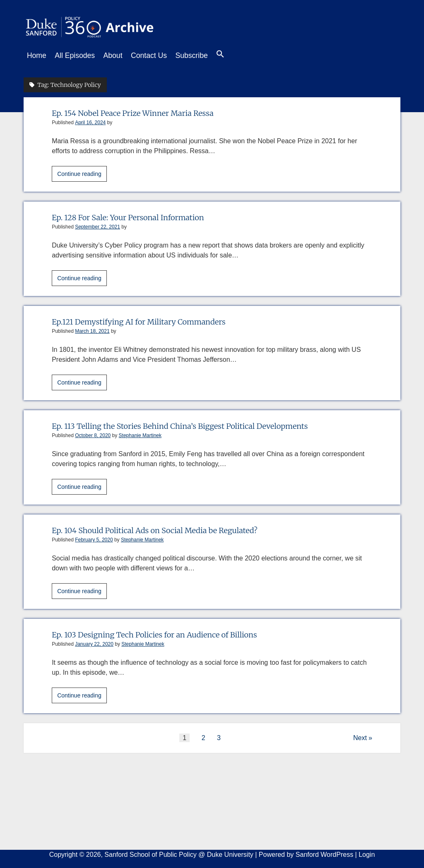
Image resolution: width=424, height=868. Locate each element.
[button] (241, 56)
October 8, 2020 (93, 433)
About (121, 55)
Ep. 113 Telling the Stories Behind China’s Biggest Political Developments (200, 423)
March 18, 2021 (92, 329)
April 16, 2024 (90, 120)
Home (37, 55)
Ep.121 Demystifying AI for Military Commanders (152, 319)
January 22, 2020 (94, 642)
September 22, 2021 (98, 224)
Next (360, 735)
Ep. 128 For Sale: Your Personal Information (140, 215)
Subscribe (208, 55)
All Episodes (79, 55)
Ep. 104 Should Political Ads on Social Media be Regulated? (171, 528)
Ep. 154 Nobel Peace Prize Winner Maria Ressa (145, 110)
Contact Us (161, 55)
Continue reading (82, 173)
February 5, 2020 (94, 537)
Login (367, 852)
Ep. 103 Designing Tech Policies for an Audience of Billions (170, 632)
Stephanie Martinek (140, 433)
